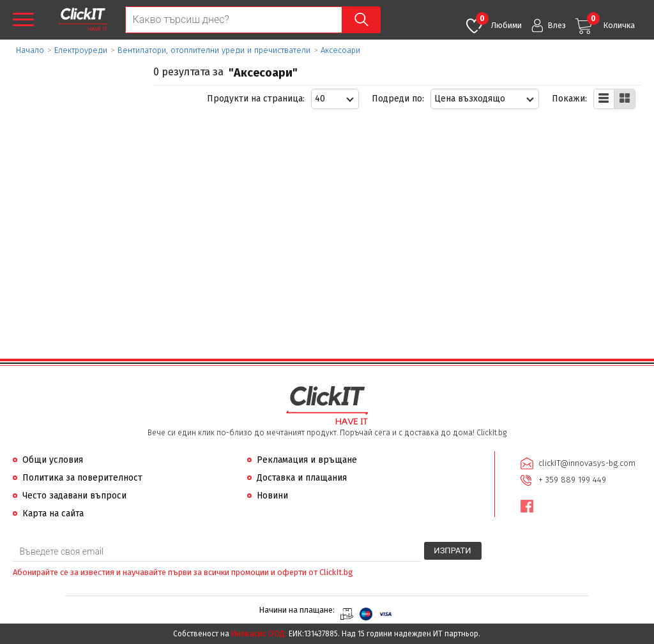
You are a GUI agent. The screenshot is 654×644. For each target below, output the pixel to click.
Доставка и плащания (302, 478)
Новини (272, 496)
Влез (557, 25)
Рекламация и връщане (307, 460)
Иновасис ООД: (259, 634)
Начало (30, 50)
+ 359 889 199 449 (572, 480)
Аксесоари (340, 50)
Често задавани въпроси (74, 496)
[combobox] (335, 99)
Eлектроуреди (81, 50)
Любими (499, 21)
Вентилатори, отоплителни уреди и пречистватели (214, 50)
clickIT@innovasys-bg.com (587, 463)
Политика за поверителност (82, 478)
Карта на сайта (53, 513)
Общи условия (53, 460)
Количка (611, 21)
